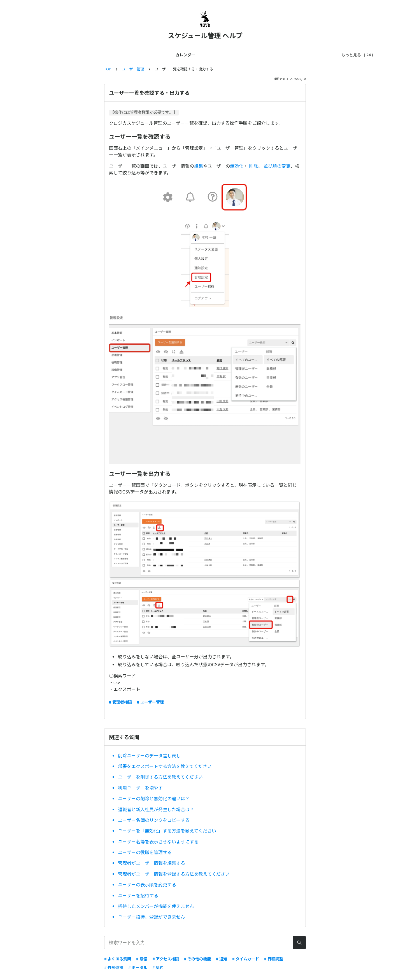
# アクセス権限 (166, 959)
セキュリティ (283, 55)
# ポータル (138, 967)
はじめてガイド (85, 55)
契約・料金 (180, 55)
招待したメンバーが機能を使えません (156, 906)
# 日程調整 (274, 959)
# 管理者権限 (120, 702)
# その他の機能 (197, 959)
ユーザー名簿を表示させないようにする (158, 841)
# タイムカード (246, 959)
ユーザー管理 (150, 55)
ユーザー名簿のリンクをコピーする (154, 820)
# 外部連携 (114, 967)
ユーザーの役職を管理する (145, 852)
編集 (199, 166)
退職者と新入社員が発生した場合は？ (156, 809)
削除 (253, 166)
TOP (108, 69)
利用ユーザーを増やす (140, 788)
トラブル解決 (252, 55)
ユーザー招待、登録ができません (152, 917)
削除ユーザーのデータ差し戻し (149, 755)
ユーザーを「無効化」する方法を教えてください (167, 831)
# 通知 (222, 959)
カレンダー (54, 55)
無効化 (237, 166)
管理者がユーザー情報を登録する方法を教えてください (174, 874)
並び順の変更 (277, 166)
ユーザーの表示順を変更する (147, 884)
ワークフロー (315, 55)
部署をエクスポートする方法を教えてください (165, 766)
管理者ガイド (119, 55)
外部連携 (205, 55)
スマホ (227, 55)
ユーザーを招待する (138, 895)
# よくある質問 (118, 959)
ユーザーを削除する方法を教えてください (160, 777)
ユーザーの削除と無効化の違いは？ (154, 798)
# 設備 (142, 959)
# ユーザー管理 (150, 702)
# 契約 (158, 967)
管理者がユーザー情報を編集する (152, 863)
